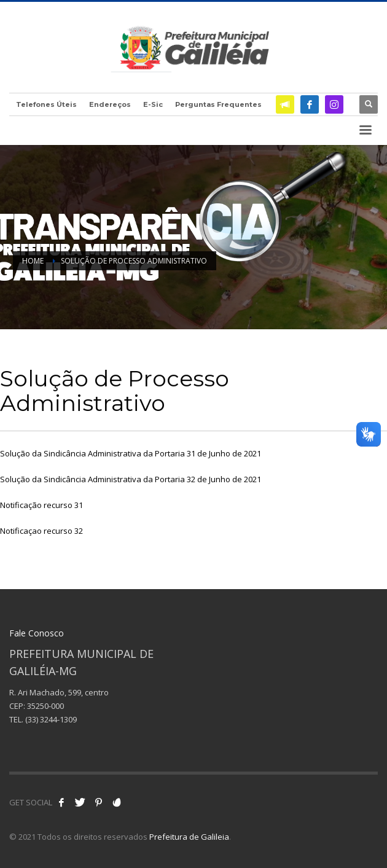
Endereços (110, 104)
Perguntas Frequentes (218, 104)
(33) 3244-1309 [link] (51, 719)
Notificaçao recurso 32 (41, 531)
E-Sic (153, 104)
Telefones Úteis (46, 104)
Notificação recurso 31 (41, 505)
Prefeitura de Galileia (189, 837)
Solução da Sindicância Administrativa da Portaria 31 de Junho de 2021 (131, 453)
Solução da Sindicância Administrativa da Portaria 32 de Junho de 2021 (131, 479)
